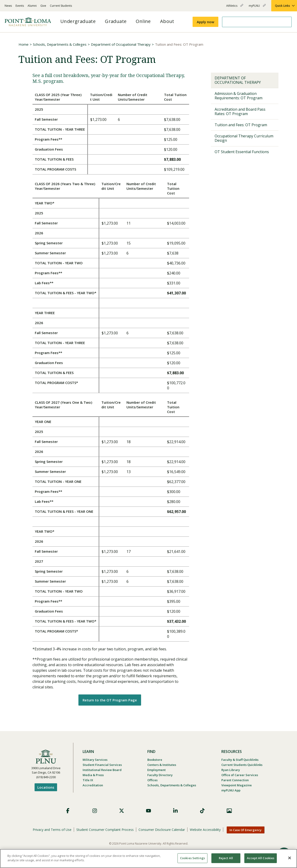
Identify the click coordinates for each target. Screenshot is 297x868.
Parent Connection (235, 780)
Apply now (205, 22)
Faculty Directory (160, 775)
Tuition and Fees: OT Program (241, 125)
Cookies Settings (192, 858)
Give (43, 6)
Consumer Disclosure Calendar (162, 830)
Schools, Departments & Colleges (60, 44)
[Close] (290, 858)
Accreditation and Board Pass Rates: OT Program (240, 111)
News (8, 6)
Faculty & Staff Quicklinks (240, 760)
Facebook (68, 811)
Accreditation (93, 785)
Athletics (235, 8)
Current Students (61, 6)
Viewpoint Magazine (237, 785)
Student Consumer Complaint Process (105, 830)
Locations (46, 787)
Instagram (95, 811)
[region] (148, 858)
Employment (157, 770)
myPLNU (257, 8)
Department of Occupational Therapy (121, 44)
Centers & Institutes (162, 765)
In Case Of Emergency (245, 830)
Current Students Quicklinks (242, 765)
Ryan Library (231, 770)
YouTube (148, 811)
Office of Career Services (240, 775)
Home (24, 44)
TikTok (202, 811)
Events (20, 6)
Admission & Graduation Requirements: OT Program (239, 96)
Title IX (88, 780)
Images (229, 811)
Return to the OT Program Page (110, 700)
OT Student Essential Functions (242, 152)
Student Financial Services (102, 765)
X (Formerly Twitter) (122, 811)
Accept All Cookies (261, 858)
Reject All (226, 858)
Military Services (95, 760)
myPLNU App (231, 790)
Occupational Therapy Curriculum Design (244, 138)
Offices (152, 780)
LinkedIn (175, 811)
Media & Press (93, 775)
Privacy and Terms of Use (52, 830)
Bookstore (155, 760)
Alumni (32, 6)
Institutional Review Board (102, 770)
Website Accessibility (205, 830)
